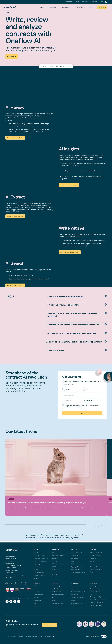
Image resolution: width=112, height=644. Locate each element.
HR (35, 589)
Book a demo (12, 56)
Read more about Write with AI (70, 252)
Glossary (55, 561)
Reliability (74, 555)
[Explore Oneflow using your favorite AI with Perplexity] (15, 601)
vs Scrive (55, 600)
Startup (36, 606)
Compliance (75, 558)
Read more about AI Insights (69, 185)
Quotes (36, 570)
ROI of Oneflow (39, 573)
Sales (35, 586)
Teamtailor (75, 595)
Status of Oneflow (46, 636)
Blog (54, 552)
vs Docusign (56, 586)
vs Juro (55, 598)
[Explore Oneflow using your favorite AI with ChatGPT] (7, 601)
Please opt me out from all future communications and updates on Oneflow (83, 406)
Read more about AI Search (15, 285)
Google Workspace (78, 598)
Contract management (41, 558)
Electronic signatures (41, 561)
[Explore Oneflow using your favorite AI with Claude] (11, 601)
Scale (35, 603)
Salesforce (75, 586)
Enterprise (37, 600)
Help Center (56, 575)
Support (77, 2)
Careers (93, 561)
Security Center (77, 552)
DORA (73, 564)
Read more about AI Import (15, 216)
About (92, 564)
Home (8, 13)
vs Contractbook (58, 595)
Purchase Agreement (97, 589)
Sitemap (21, 636)
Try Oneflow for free (50, 625)
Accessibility (75, 570)
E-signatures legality (78, 573)
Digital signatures (39, 564)
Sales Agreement (96, 586)
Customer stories (58, 555)
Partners (93, 558)
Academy (55, 558)
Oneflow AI (37, 578)
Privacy (14, 636)
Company (69, 2)
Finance (36, 592)
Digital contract (39, 555)
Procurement (38, 595)
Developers (56, 572)
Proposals (37, 567)
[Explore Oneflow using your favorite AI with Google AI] (19, 601)
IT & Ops (36, 598)
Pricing (91, 7)
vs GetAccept (57, 592)
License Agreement (96, 603)
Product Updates (39, 576)
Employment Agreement (98, 597)
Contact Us (86, 2)
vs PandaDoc (57, 589)
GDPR (73, 561)
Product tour (38, 552)
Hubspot (74, 589)
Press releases (95, 555)
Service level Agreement (98, 600)
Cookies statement (32, 636)
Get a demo (102, 7)
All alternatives (57, 603)
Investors (94, 2)
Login (101, 2)
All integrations (76, 603)
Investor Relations (96, 552)
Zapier (73, 600)
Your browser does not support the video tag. (83, 122)
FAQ (54, 569)
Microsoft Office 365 (78, 592)
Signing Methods (77, 567)
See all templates (96, 606)
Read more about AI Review (15, 138)
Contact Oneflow (96, 567)
